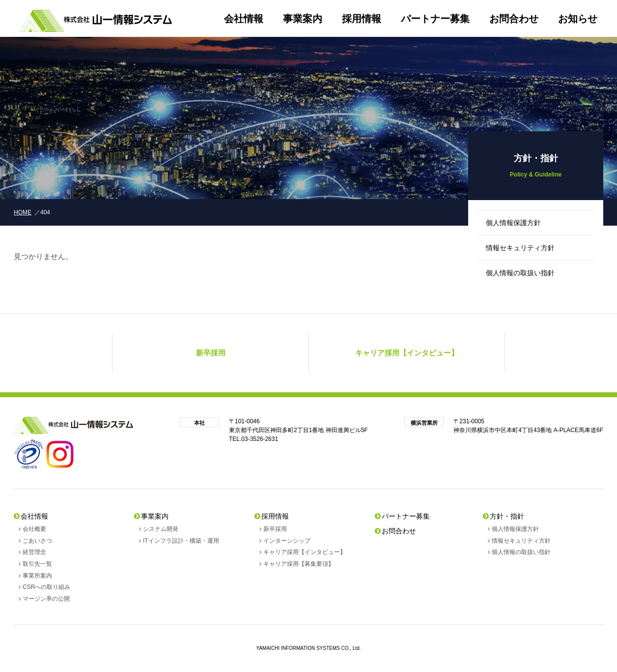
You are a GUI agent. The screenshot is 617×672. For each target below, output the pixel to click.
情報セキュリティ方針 (520, 248)
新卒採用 (275, 529)
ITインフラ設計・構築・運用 (181, 541)
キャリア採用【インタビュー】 (305, 552)
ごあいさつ (37, 541)
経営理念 (34, 552)
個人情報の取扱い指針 (520, 273)
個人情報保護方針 (513, 223)
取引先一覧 (37, 564)
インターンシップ (287, 541)
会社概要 (34, 529)
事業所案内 (37, 576)
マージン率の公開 (46, 599)
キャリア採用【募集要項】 (299, 564)
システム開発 (161, 529)
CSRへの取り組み (46, 587)
